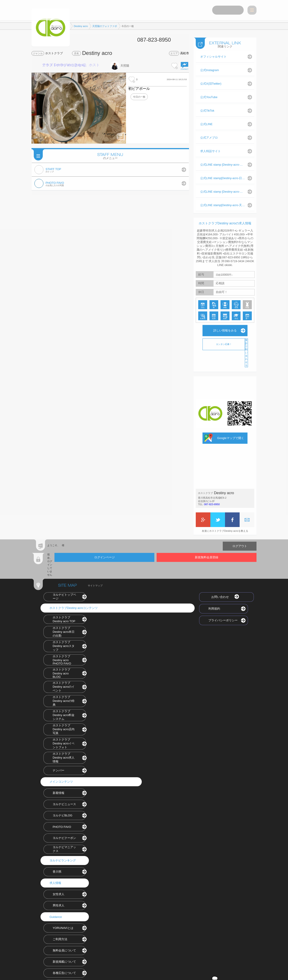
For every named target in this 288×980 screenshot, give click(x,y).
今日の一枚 (139, 97)
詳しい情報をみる (225, 329)
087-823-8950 (212, 503)
